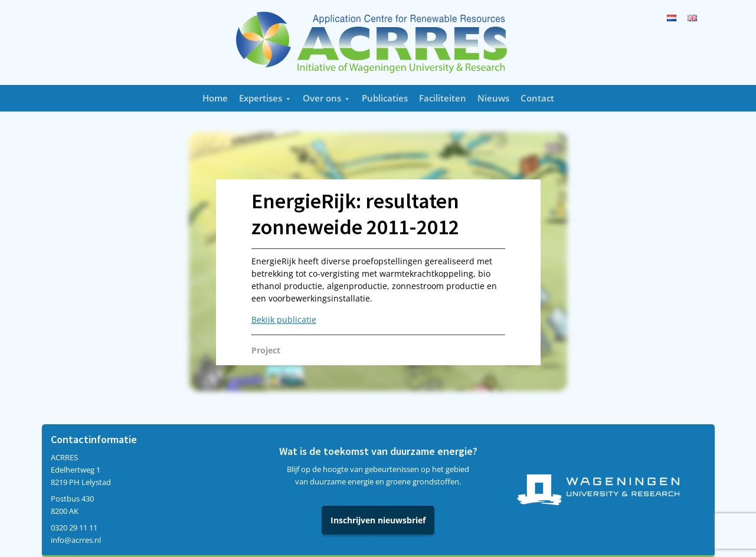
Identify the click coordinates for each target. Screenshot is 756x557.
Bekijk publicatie (284, 320)
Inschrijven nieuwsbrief (378, 520)
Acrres (378, 42)
